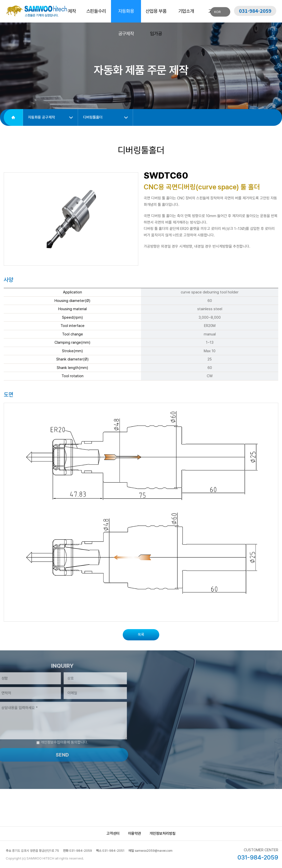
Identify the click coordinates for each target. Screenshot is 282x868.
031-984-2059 (255, 11)
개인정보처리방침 (162, 834)
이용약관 (134, 834)
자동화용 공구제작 (41, 117)
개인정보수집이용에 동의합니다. (54, 734)
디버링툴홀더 (93, 117)
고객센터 (113, 834)
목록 (141, 635)
